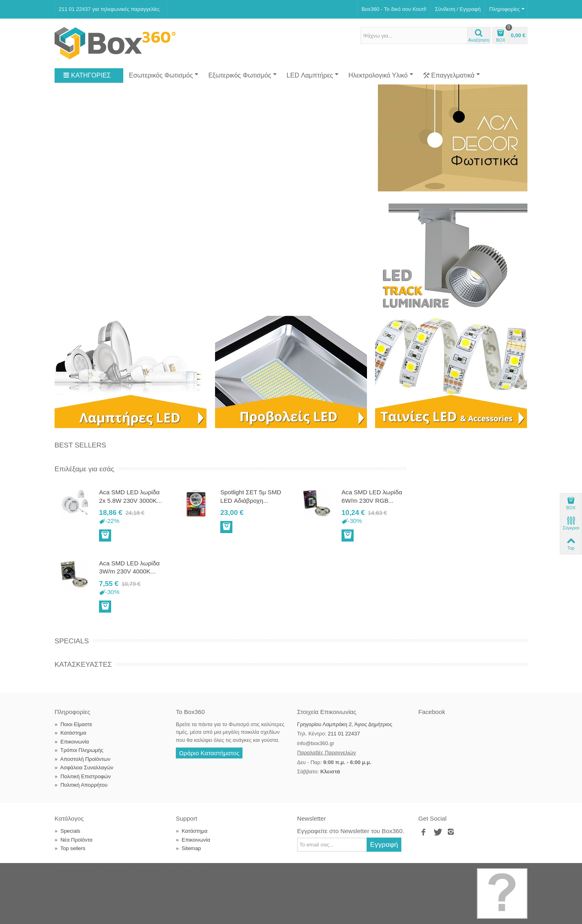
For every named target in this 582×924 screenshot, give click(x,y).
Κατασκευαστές (83, 664)
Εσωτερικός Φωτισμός (164, 75)
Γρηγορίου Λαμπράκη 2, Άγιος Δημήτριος (345, 724)
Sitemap (188, 848)
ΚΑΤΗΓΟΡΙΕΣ (87, 76)
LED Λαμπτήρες (313, 75)
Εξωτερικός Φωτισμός (242, 75)
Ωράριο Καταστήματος (209, 753)
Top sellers (70, 848)
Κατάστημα (70, 733)
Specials (72, 641)
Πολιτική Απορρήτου (81, 785)
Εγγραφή (384, 844)
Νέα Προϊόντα (74, 840)
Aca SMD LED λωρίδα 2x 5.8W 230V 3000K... (131, 496)
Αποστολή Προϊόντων (82, 759)
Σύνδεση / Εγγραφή (458, 9)
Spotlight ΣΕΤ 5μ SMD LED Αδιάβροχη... (251, 496)
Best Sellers (80, 445)
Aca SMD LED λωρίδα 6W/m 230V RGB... (372, 496)
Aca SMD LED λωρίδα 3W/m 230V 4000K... (129, 567)
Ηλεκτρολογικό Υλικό (381, 75)
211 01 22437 (344, 734)
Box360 (106, 872)
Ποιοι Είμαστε (73, 724)
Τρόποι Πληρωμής (79, 750)
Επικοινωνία (72, 742)
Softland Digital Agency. (188, 872)
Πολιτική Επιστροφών (83, 776)
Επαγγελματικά (452, 76)
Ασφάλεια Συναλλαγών (84, 768)
